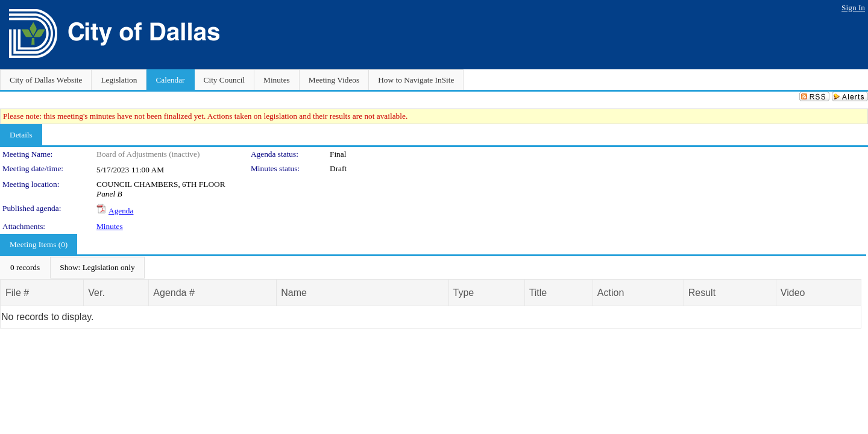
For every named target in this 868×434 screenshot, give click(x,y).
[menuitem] (25, 268)
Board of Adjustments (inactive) (148, 154)
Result (702, 293)
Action (611, 293)
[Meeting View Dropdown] (97, 268)
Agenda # (174, 293)
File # (17, 293)
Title (538, 293)
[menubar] (73, 268)
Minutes (110, 226)
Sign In (853, 8)
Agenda (121, 211)
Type (464, 293)
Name (294, 293)
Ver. (96, 293)
